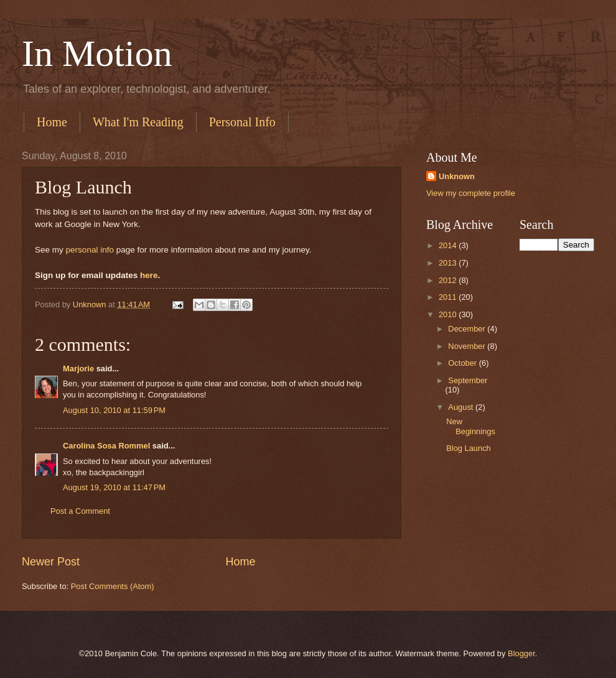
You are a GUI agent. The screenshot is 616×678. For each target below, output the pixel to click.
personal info (90, 250)
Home (52, 122)
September (468, 380)
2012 (449, 280)
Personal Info (242, 122)
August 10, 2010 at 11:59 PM (114, 410)
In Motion (97, 53)
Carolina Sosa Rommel (106, 446)
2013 (449, 263)
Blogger (521, 653)
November (468, 346)
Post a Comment (80, 511)
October (463, 363)
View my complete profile (471, 193)
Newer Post (51, 562)
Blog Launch (469, 448)
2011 (449, 297)
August (462, 407)
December (468, 329)
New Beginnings (471, 426)
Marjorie (78, 369)
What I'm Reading (138, 122)
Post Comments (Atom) (113, 586)
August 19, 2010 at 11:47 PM (114, 487)
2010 (449, 314)
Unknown (457, 176)
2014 (449, 245)
